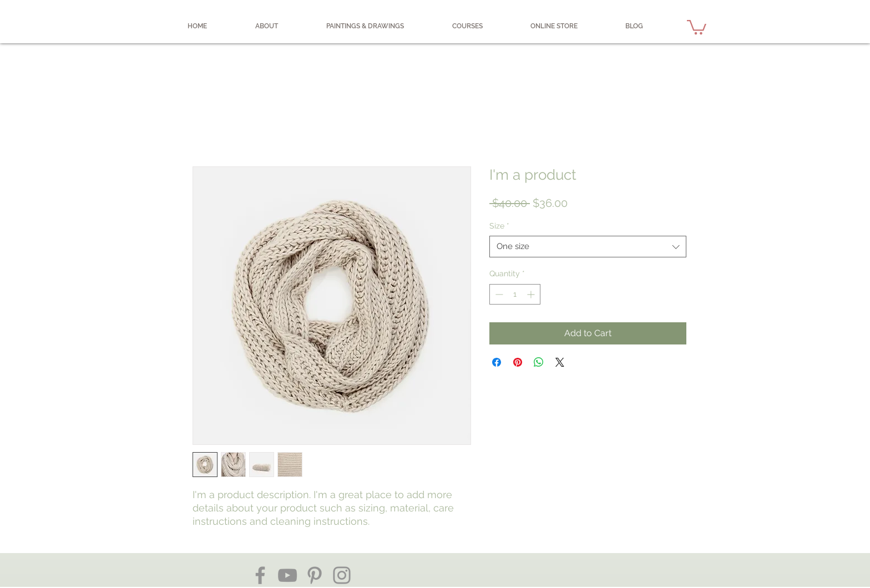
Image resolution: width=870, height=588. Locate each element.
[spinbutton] (515, 294)
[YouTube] (287, 575)
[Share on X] (560, 362)
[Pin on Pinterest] (518, 362)
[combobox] (588, 247)
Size (499, 226)
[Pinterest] (315, 575)
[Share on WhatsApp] (539, 362)
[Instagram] (342, 575)
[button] (697, 26)
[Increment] (532, 294)
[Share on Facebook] (497, 362)
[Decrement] (498, 294)
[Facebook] (260, 575)
